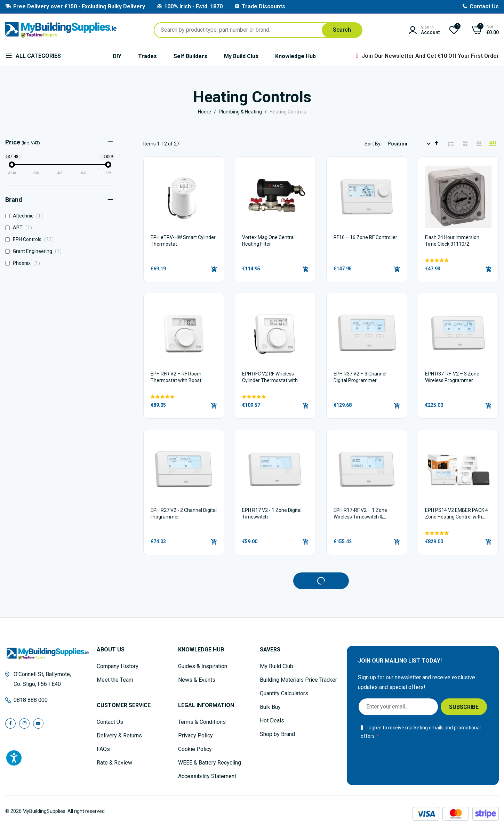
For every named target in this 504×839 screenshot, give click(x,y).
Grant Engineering (35, 251)
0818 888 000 (31, 700)
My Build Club (241, 56)
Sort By (373, 144)
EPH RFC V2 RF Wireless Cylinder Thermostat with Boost (270, 378)
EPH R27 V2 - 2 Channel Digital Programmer (184, 514)
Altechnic (26, 216)
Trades (147, 56)
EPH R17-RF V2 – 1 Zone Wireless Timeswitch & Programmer (360, 514)
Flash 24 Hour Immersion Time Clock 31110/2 (452, 241)
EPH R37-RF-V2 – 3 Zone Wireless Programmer (452, 377)
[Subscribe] (464, 707)
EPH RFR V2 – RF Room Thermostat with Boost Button (176, 378)
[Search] (342, 30)
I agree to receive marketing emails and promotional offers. (421, 732)
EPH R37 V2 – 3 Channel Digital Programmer (360, 377)
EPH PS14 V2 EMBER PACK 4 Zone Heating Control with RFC (457, 514)
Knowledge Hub (295, 56)
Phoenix (25, 263)
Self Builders (190, 56)
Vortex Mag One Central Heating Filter (268, 241)
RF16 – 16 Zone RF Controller (365, 237)
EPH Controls (31, 239)
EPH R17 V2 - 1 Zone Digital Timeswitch (272, 514)
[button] (458, 260)
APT (21, 228)
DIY (117, 56)
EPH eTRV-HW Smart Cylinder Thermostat (183, 241)
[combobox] (258, 30)
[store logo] (61, 30)
